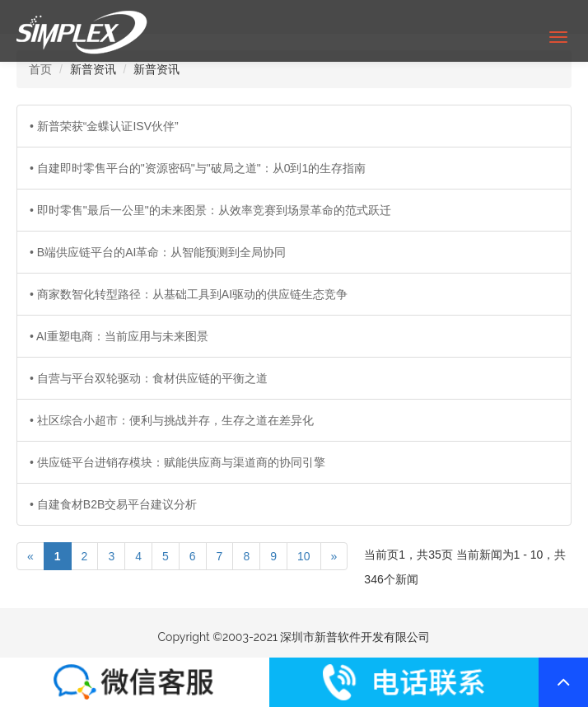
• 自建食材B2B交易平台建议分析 (113, 504)
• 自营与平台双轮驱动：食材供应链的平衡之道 (149, 378)
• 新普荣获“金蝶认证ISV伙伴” (104, 126)
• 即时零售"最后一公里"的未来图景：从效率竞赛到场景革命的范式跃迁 (210, 210)
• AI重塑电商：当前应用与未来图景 (119, 336)
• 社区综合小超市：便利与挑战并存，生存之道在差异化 (172, 420)
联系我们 (135, 682)
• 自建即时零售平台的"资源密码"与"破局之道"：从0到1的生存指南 (198, 168)
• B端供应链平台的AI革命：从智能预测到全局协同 (158, 252)
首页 (40, 69)
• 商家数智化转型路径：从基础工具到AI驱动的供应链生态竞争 (189, 294)
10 (304, 556)
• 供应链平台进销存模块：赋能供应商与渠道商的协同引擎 (177, 462)
